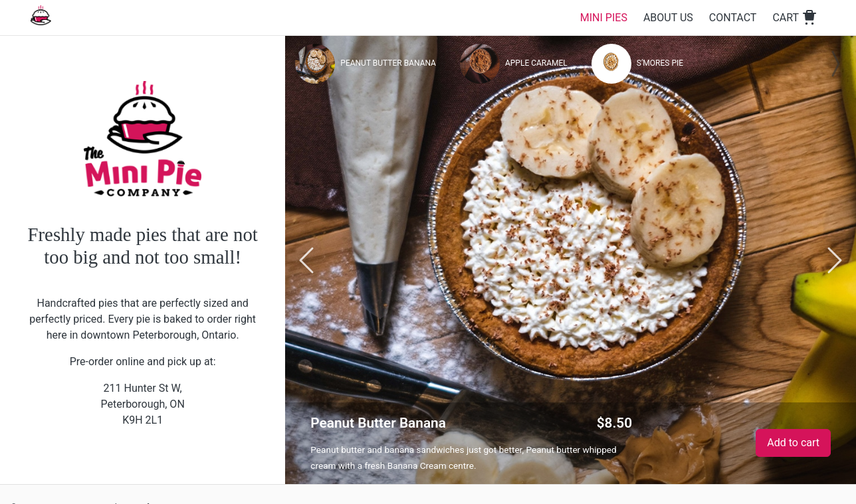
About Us (668, 18)
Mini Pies (604, 18)
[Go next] (835, 260)
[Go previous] (306, 260)
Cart (795, 18)
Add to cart (793, 443)
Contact (733, 18)
